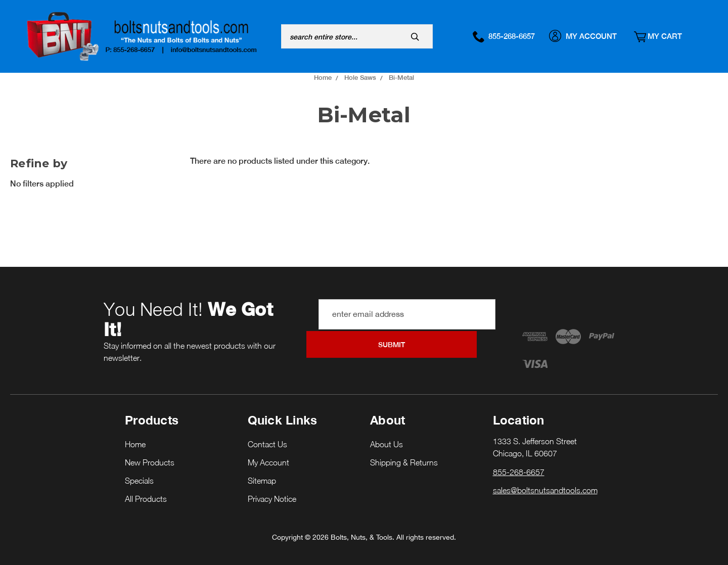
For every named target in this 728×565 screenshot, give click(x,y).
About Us (386, 434)
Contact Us (267, 434)
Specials (139, 470)
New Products (150, 452)
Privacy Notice (272, 489)
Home (135, 434)
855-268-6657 (509, 36)
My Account (589, 36)
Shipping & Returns (404, 452)
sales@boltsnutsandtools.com (545, 480)
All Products (146, 489)
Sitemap (262, 470)
